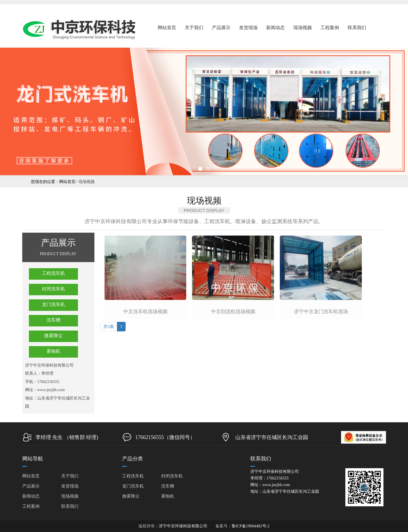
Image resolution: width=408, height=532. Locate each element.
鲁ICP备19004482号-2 (250, 526)
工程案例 (330, 28)
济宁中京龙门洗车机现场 (321, 312)
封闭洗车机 (53, 289)
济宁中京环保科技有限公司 (183, 526)
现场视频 (303, 28)
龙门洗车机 (53, 304)
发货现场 (248, 28)
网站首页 (167, 28)
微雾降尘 (53, 336)
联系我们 (357, 28)
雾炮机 (53, 351)
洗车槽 (53, 320)
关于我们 (194, 28)
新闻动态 (275, 28)
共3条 (109, 326)
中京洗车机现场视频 (145, 312)
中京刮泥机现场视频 (233, 312)
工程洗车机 (53, 273)
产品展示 (221, 28)
